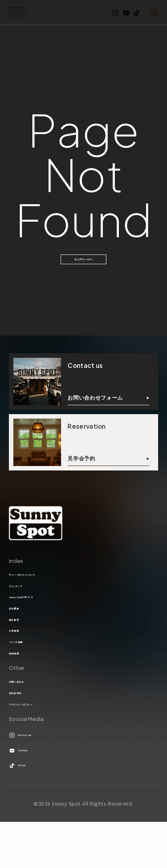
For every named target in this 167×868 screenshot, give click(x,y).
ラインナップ (23, 603)
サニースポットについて (37, 589)
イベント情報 (24, 675)
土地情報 (20, 660)
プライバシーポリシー (34, 749)
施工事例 (20, 646)
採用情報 (20, 689)
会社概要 (20, 632)
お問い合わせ (25, 720)
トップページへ (83, 265)
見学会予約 (23, 735)
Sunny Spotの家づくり (37, 617)
